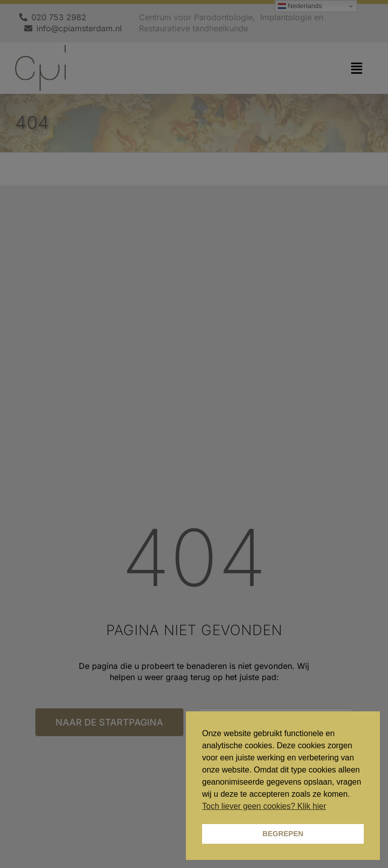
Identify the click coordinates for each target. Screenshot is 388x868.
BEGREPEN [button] (283, 834)
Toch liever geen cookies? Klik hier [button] (264, 806)
